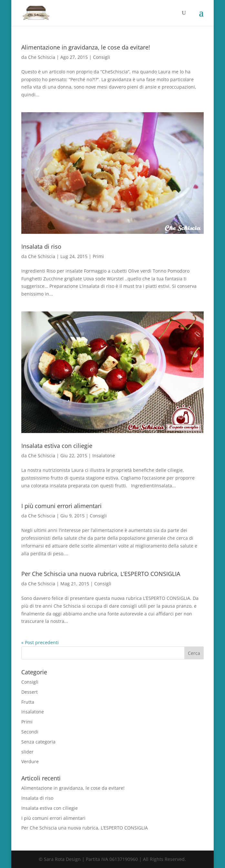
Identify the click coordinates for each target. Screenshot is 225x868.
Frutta (28, 702)
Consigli (102, 57)
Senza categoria (38, 742)
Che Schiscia (42, 57)
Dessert (30, 692)
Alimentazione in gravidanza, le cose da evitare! (86, 47)
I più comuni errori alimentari (61, 506)
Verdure (30, 761)
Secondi (30, 732)
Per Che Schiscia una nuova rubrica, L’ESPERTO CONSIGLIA (101, 574)
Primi (98, 256)
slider (27, 752)
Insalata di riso (41, 246)
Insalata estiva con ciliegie (57, 446)
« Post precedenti (40, 642)
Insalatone (104, 456)
